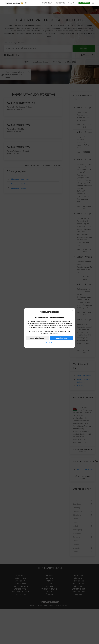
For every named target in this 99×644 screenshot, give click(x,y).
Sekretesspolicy (44, 343)
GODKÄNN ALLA (62, 338)
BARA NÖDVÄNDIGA (37, 338)
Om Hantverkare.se (54, 343)
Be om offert (84, 3)
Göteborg (60, 3)
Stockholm (47, 3)
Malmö (71, 3)
